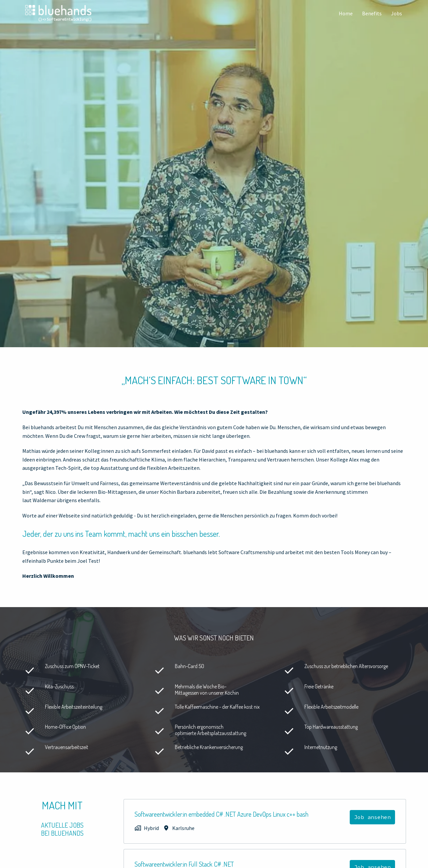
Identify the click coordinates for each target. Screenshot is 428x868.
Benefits (372, 13)
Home (346, 13)
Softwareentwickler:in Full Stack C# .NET (184, 864)
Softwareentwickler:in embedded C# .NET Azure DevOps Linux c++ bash (221, 814)
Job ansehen (372, 817)
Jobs (397, 13)
